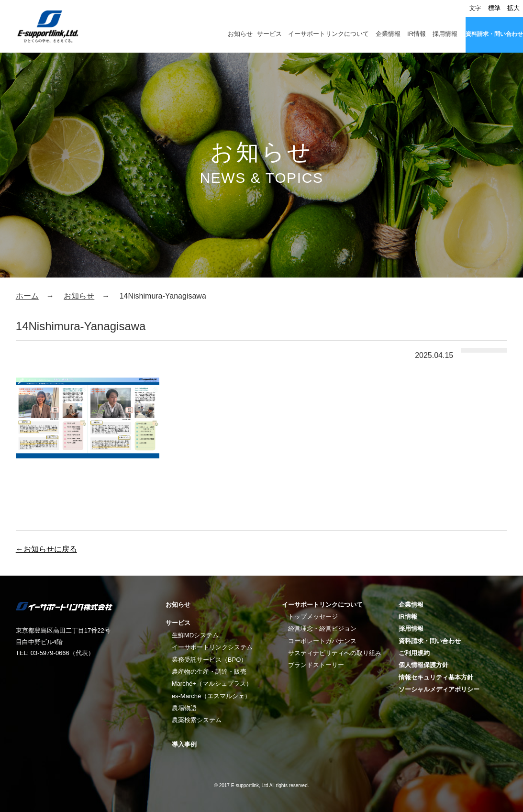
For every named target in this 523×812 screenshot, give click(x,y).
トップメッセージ (313, 617)
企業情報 (388, 34)
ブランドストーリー (316, 665)
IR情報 (417, 34)
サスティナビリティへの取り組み (335, 653)
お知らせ (240, 34)
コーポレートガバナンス (322, 641)
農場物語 (184, 708)
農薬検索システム (197, 720)
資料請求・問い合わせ (494, 34)
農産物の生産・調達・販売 (209, 672)
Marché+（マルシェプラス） (212, 684)
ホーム (27, 296)
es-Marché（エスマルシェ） (211, 696)
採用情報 (445, 34)
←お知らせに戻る (46, 549)
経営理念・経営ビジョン (322, 628)
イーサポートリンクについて (328, 34)
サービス (269, 34)
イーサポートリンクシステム (212, 647)
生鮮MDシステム (195, 635)
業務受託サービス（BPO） (209, 660)
